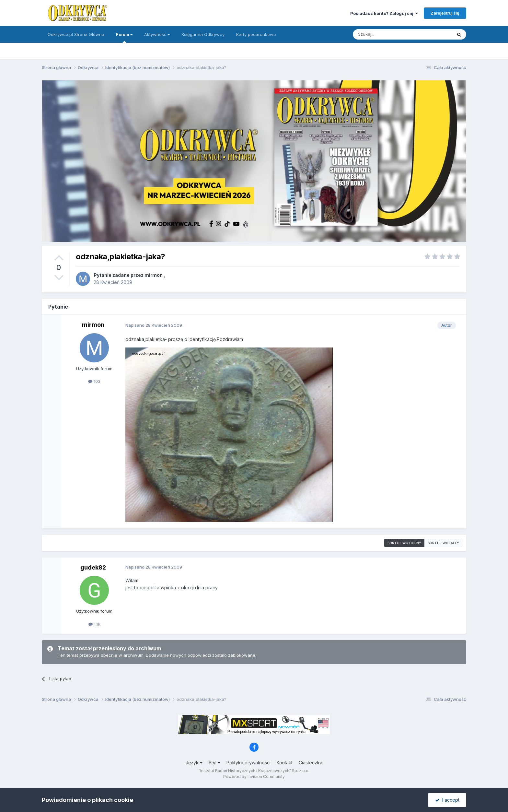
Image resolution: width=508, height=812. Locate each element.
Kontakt (285, 763)
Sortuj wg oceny (404, 543)
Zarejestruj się (445, 13)
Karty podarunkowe (256, 34)
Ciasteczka (311, 763)
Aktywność (157, 34)
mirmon (154, 275)
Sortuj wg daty (443, 543)
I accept (447, 800)
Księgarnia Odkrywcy (203, 34)
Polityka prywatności (248, 763)
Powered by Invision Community (254, 777)
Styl (214, 763)
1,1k (94, 624)
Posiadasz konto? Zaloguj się (384, 13)
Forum (124, 37)
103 (94, 381)
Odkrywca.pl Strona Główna (76, 34)
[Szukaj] (386, 34)
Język (194, 763)
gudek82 (93, 567)
